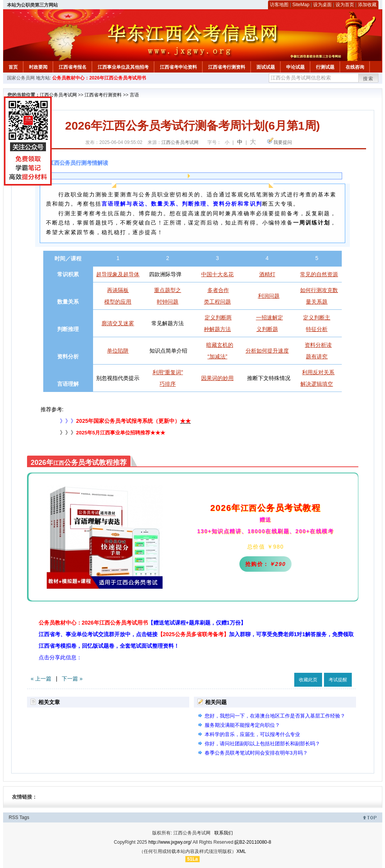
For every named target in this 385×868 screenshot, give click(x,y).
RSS (14, 817)
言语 (134, 95)
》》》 (52, 421)
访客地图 (279, 5)
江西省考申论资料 (178, 67)
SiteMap (301, 5)
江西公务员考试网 (58, 95)
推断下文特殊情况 (269, 378)
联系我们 (224, 833)
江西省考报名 (73, 67)
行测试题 (325, 67)
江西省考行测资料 (227, 67)
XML (241, 851)
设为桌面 (322, 5)
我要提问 (283, 142)
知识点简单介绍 (168, 351)
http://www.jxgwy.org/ (170, 842)
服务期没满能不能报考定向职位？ (242, 725)
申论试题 (295, 67)
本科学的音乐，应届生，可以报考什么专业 (252, 734)
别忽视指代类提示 (118, 378)
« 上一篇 (41, 679)
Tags (24, 817)
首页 (13, 67)
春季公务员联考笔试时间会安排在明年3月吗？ (256, 753)
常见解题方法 (168, 323)
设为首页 (345, 5)
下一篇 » (72, 679)
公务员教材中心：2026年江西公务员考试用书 (99, 78)
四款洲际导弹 (165, 274)
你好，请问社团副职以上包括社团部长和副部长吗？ (262, 744)
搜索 (368, 79)
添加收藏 (367, 5)
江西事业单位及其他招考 (123, 67)
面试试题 (266, 67)
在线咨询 (355, 67)
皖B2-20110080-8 (253, 842)
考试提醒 (338, 680)
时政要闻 (38, 67)
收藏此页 (308, 680)
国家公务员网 (21, 78)
